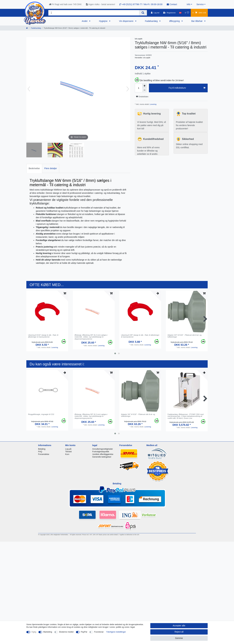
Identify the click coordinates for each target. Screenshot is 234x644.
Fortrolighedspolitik (101, 452)
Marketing (48, 632)
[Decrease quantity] (144, 90)
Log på (68, 449)
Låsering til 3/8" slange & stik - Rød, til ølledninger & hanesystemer (140, 336)
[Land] (180, 13)
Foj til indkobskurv (187, 88)
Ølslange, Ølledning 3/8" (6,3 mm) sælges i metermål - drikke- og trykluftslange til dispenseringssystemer (91, 337)
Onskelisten (142, 97)
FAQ (40, 452)
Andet (85, 21)
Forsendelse (44, 454)
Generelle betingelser (102, 457)
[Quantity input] (139, 88)
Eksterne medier (66, 632)
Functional (99, 632)
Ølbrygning (175, 21)
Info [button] (189, 4)
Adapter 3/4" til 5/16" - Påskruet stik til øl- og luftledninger (184, 336)
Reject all (179, 632)
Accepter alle (179, 626)
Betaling (42, 449)
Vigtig (34, 632)
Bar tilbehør (197, 21)
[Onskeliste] (187, 13)
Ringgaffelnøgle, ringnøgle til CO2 (41, 414)
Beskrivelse (34, 168)
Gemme (179, 638)
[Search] (143, 13)
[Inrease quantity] (144, 86)
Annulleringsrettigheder (103, 449)
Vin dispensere (126, 21)
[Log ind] (155, 13)
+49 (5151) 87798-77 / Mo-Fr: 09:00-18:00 (141, 4)
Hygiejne (104, 21)
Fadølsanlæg (152, 21)
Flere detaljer (51, 168)
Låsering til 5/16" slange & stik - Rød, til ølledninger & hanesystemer (43, 336)
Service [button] (200, 4)
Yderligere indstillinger (116, 632)
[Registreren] (169, 13)
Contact (172, 4)
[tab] (34, 168)
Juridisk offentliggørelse (103, 454)
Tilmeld (68, 452)
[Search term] (94, 13)
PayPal (84, 632)
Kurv (67, 454)
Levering (153, 104)
